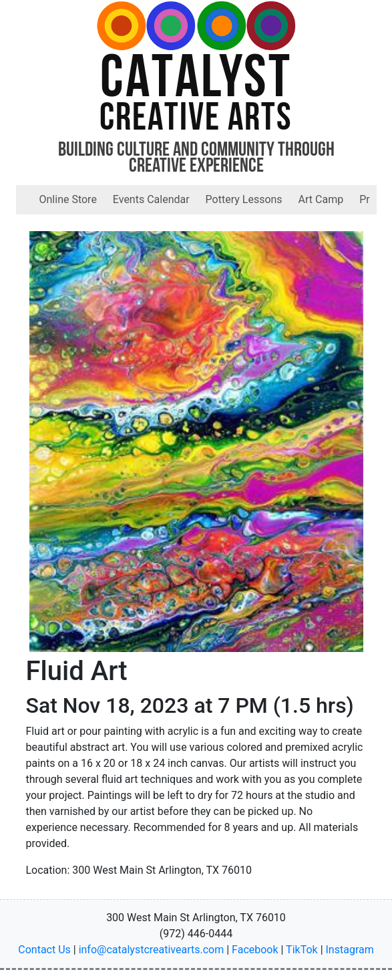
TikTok (302, 950)
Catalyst (196, 81)
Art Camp (321, 199)
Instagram (350, 950)
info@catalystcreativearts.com (152, 950)
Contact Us (44, 950)
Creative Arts (196, 120)
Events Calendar (151, 199)
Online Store (68, 199)
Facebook (255, 950)
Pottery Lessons (244, 199)
